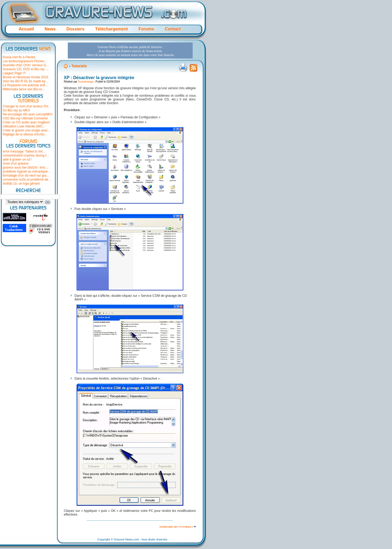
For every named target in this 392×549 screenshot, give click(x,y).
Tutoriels (79, 66)
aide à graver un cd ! (17, 159)
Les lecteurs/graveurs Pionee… (25, 61)
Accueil (26, 29)
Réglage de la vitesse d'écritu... (25, 134)
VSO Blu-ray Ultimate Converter (25, 118)
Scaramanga (86, 82)
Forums (146, 29)
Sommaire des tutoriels (176, 527)
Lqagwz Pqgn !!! (14, 73)
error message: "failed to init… (24, 151)
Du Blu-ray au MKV (16, 110)
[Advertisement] (130, 50)
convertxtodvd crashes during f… (26, 155)
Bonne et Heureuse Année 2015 (25, 77)
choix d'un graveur (16, 163)
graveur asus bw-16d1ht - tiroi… (25, 168)
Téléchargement (111, 29)
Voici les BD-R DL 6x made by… (26, 81)
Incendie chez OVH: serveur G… (26, 65)
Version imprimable (183, 67)
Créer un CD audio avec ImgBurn (26, 122)
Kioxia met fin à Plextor (19, 57)
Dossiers (76, 29)
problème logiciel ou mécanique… (27, 172)
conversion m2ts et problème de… (27, 180)
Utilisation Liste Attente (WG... (24, 126)
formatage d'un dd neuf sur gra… (26, 176)
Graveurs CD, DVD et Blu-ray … (26, 69)
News (50, 29)
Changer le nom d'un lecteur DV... (27, 106)
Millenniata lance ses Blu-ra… (24, 89)
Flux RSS (193, 69)
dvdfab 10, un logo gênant (21, 184)
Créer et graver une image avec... (27, 130)
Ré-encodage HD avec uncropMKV (28, 114)
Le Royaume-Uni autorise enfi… (25, 85)
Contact (173, 29)
